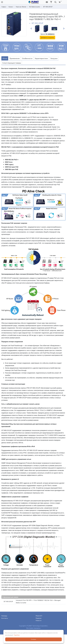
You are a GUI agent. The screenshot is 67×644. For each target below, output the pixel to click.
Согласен (33, 639)
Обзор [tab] (5, 58)
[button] (31, 29)
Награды (4, 616)
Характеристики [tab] (41, 58)
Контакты (5, 618)
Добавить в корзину (47, 38)
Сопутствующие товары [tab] (12, 63)
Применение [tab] (15, 58)
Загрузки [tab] (54, 58)
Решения (39, 618)
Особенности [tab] (27, 58)
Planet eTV (39, 616)
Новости (39, 620)
